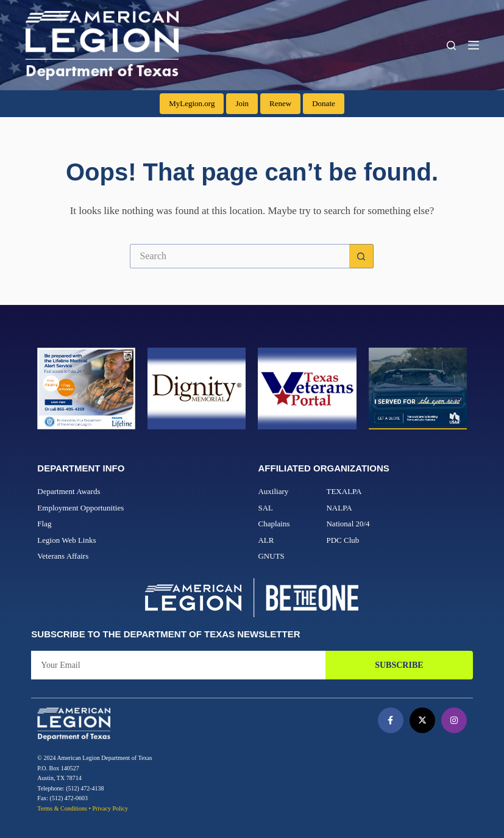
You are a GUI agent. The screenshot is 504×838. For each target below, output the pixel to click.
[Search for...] (240, 256)
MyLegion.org (192, 103)
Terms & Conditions (62, 808)
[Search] (451, 45)
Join (242, 103)
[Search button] (361, 256)
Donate (324, 103)
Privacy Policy (110, 808)
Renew (280, 103)
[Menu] (474, 45)
